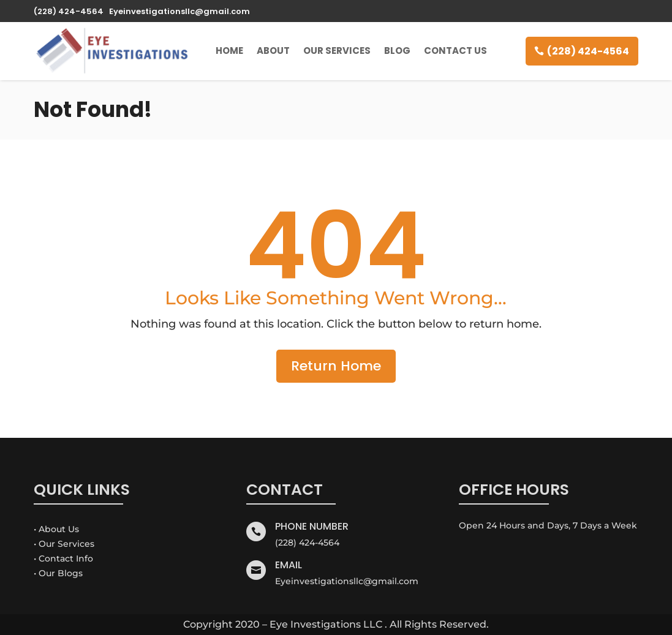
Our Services (337, 51)
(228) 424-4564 (588, 51)
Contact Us (455, 51)
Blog (397, 51)
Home (229, 51)
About (273, 51)
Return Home (336, 366)
